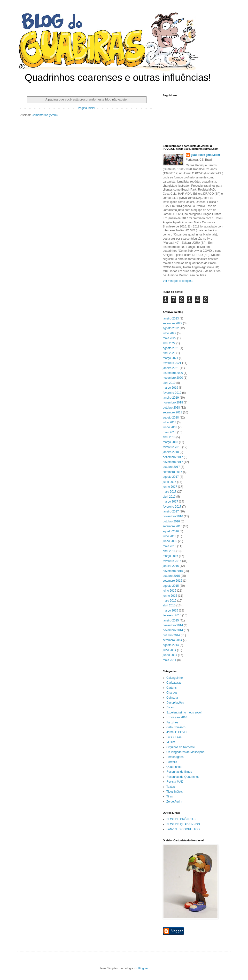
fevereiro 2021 (172, 363)
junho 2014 (170, 655)
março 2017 (170, 502)
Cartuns (171, 688)
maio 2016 (170, 546)
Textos (171, 787)
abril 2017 (169, 497)
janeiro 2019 (171, 398)
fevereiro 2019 (172, 393)
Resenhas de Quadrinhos (183, 777)
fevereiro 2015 (172, 615)
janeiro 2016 (171, 566)
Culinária (172, 698)
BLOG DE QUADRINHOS (183, 824)
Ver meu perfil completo (178, 281)
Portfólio (172, 762)
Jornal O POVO (176, 732)
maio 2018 (170, 432)
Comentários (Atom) (45, 115)
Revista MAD (175, 782)
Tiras (170, 796)
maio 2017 (170, 492)
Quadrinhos (174, 767)
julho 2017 (169, 482)
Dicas (170, 707)
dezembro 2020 (173, 373)
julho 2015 (169, 591)
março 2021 (170, 358)
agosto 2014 (171, 645)
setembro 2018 (172, 412)
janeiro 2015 (171, 620)
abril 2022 (169, 343)
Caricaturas (174, 683)
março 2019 (170, 388)
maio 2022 (170, 338)
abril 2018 (169, 437)
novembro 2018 (173, 402)
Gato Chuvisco (176, 727)
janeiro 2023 (171, 318)
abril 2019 (169, 383)
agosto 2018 (171, 418)
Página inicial (87, 108)
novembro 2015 (173, 571)
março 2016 (170, 556)
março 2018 (170, 442)
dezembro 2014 (173, 625)
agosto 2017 (171, 477)
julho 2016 (169, 536)
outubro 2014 (171, 635)
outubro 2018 (171, 408)
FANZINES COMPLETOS (183, 829)
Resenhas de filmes (179, 772)
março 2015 (170, 611)
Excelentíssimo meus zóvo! (184, 712)
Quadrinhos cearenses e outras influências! (118, 77)
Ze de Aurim (174, 802)
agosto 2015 (171, 586)
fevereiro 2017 (172, 507)
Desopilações (175, 703)
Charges (172, 693)
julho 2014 (169, 650)
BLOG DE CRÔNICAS (181, 819)
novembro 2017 (173, 462)
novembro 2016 (173, 516)
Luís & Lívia (174, 737)
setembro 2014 (172, 640)
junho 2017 (170, 487)
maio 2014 (170, 660)
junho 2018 (170, 427)
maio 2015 (170, 601)
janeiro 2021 (171, 368)
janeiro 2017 (171, 511)
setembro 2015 (172, 581)
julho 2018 (169, 422)
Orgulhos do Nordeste (181, 747)
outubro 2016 (171, 521)
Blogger (143, 968)
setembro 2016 (172, 526)
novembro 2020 (173, 378)
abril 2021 (169, 353)
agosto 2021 (171, 348)
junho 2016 (170, 541)
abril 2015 (169, 605)
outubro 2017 (171, 467)
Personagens (175, 757)
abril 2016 (169, 551)
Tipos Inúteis (175, 792)
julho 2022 (169, 333)
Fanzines (172, 722)
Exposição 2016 (177, 717)
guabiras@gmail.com (205, 155)
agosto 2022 (171, 328)
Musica (171, 742)
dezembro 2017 (173, 457)
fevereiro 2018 (172, 447)
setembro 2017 (172, 472)
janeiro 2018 (171, 452)
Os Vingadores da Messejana (185, 752)
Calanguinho (174, 678)
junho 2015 (170, 596)
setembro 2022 (172, 323)
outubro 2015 (171, 576)
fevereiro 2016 (172, 561)
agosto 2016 (171, 531)
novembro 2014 (173, 630)
